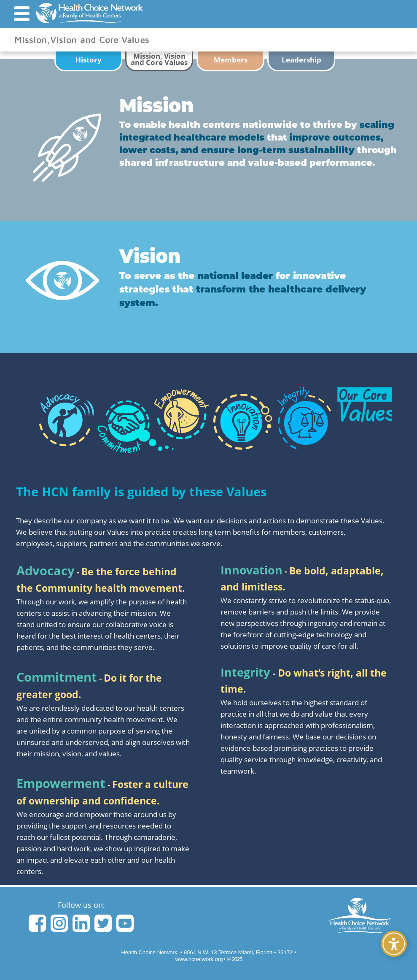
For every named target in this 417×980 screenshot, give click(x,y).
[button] (22, 14)
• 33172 (238, 952)
